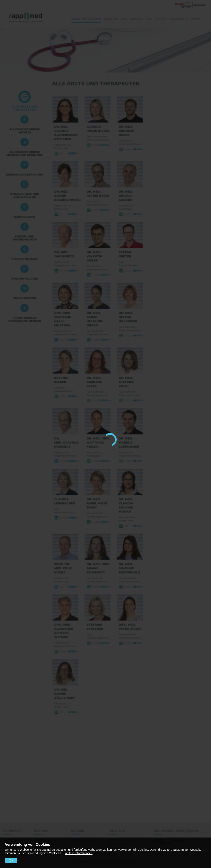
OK (11, 861)
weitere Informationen (79, 853)
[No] (206, 831)
